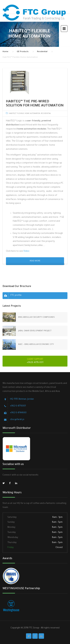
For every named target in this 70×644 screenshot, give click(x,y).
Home (5, 52)
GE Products (23, 52)
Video (26, 251)
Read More (35, 261)
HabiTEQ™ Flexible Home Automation (24, 114)
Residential (42, 52)
